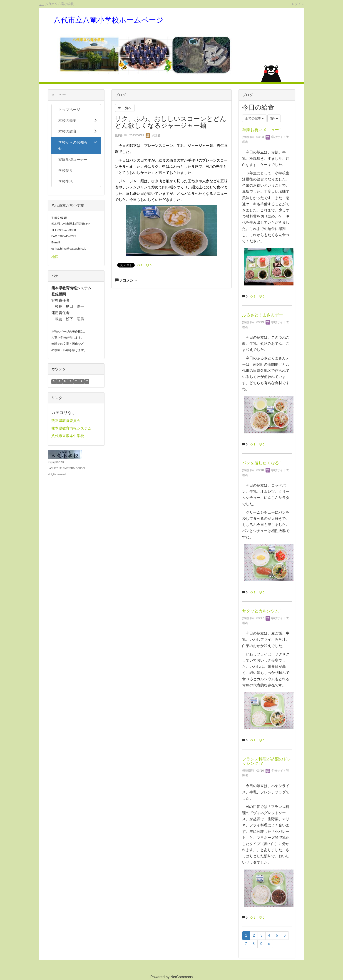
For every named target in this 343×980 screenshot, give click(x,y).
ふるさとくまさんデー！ (265, 315)
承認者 (153, 135)
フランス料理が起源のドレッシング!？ (267, 761)
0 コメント (126, 280)
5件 (274, 118)
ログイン (298, 4)
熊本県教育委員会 (66, 421)
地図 (55, 257)
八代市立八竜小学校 (60, 4)
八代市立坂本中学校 (68, 436)
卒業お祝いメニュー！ (263, 130)
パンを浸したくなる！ (263, 463)
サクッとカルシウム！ (263, 611)
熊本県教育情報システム (71, 428)
